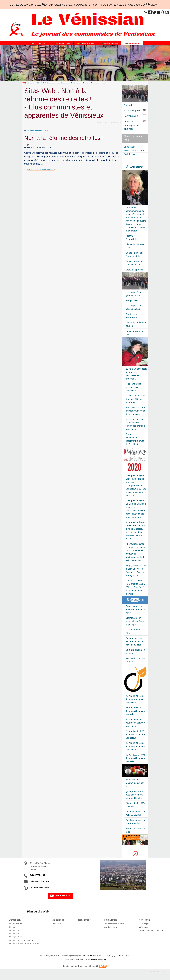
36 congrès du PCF (15, 934)
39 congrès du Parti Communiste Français (23, 944)
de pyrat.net (80, 960)
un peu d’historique (39, 887)
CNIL (81, 956)
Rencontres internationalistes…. (117, 924)
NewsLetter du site (134, 151)
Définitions (130, 154)
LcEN (87, 956)
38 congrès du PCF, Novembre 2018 (21, 941)
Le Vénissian (144, 928)
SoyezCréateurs (95, 960)
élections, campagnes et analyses (152, 931)
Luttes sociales (55, 924)
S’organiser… (16, 920)
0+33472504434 (37, 875)
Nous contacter (61, 896)
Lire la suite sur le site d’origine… (44, 169)
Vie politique (58, 920)
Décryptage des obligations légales (121, 956)
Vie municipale (145, 924)
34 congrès (12, 927)
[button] (138, 13)
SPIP (107, 960)
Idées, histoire (85, 920)
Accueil (128, 105)
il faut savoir (102, 956)
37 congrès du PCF (15, 937)
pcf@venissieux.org (40, 881)
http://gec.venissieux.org (39, 130)
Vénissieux (31, 83)
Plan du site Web (41, 912)
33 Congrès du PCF (15, 924)
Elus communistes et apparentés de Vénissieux (64, 83)
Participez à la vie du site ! (155, 972)
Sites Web (41, 83)
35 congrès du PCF (15, 931)
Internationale (114, 920)
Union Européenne (112, 928)
